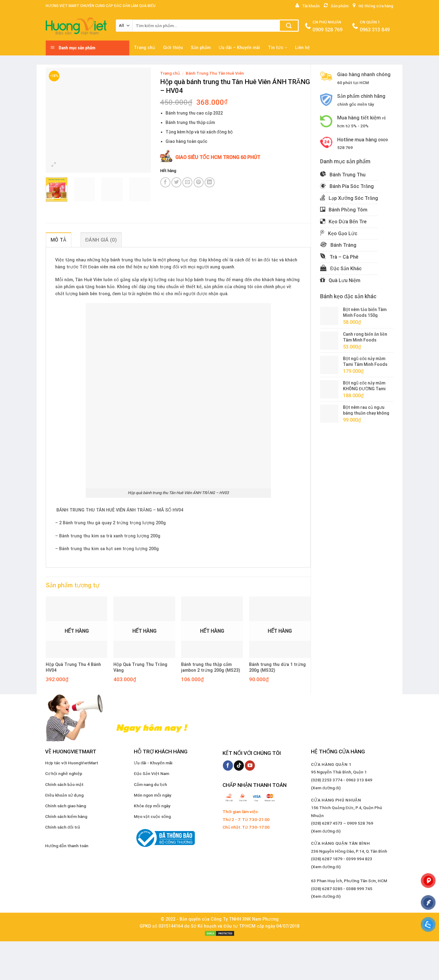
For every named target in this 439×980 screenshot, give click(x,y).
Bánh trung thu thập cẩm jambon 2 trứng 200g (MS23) (211, 667)
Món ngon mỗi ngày (153, 795)
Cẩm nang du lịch (150, 784)
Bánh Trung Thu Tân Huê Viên (215, 73)
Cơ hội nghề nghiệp (64, 773)
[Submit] (289, 26)
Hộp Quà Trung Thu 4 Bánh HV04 (73, 667)
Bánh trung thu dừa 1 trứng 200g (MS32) (277, 667)
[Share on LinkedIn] (210, 182)
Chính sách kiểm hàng (66, 816)
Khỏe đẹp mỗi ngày (152, 806)
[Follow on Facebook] (228, 766)
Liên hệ (302, 48)
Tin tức (278, 48)
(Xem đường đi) (326, 788)
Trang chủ (145, 48)
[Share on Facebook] (165, 182)
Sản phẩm (201, 48)
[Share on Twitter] (176, 182)
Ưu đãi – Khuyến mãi (239, 48)
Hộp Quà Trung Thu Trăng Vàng (140, 667)
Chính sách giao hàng (66, 806)
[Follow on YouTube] (250, 766)
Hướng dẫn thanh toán (67, 846)
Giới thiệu (173, 48)
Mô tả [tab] (59, 240)
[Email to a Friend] (187, 182)
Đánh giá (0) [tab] (101, 240)
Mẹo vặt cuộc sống (152, 816)
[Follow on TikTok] (239, 766)
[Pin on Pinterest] (199, 182)
